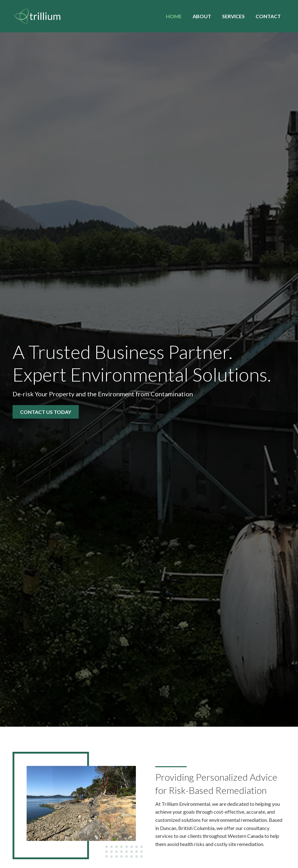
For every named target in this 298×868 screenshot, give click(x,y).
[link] (174, 15)
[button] (46, 412)
